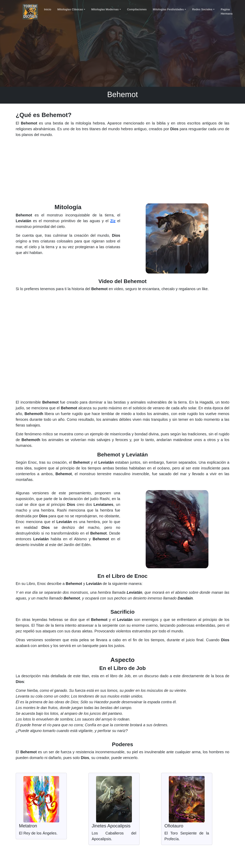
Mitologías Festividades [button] (168, 9)
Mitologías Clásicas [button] (70, 9)
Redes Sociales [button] (202, 9)
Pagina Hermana (227, 11)
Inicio (48, 9)
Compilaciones (137, 9)
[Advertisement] (122, 172)
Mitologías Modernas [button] (105, 9)
